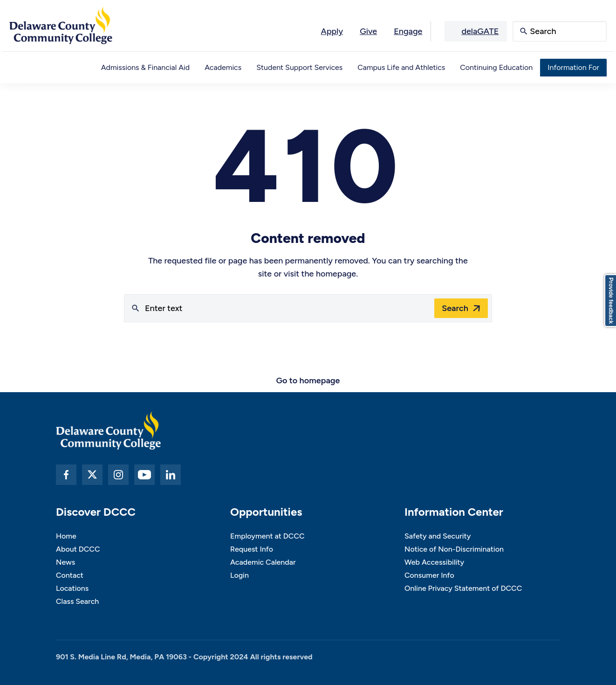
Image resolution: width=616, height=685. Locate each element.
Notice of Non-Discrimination (454, 549)
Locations (72, 588)
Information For (573, 67)
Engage (408, 31)
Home (66, 536)
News (65, 562)
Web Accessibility (434, 562)
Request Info (252, 549)
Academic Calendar (263, 562)
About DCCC (78, 549)
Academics (223, 67)
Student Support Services (299, 67)
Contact (70, 575)
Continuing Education (496, 67)
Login (240, 575)
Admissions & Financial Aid (145, 67)
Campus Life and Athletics (401, 67)
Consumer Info (429, 575)
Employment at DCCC (267, 536)
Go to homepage (308, 381)
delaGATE (480, 31)
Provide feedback (611, 301)
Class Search (77, 601)
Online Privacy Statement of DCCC (463, 588)
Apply (332, 31)
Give (368, 31)
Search (455, 308)
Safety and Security (438, 536)
